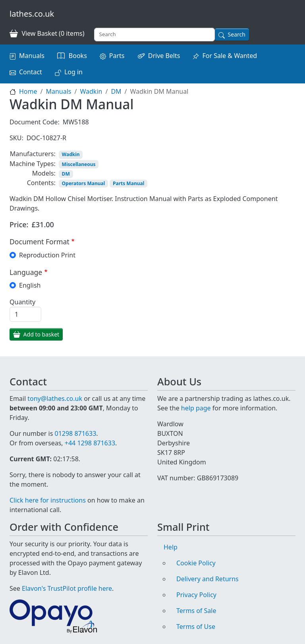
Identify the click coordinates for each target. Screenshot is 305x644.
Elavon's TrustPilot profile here (67, 588)
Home (28, 91)
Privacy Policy (196, 595)
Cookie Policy (196, 563)
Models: (44, 173)
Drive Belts (164, 56)
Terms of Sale (196, 611)
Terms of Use (196, 627)
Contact (31, 72)
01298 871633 (75, 433)
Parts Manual (128, 183)
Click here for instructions (48, 500)
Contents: (41, 183)
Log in (73, 72)
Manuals (32, 56)
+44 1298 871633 (90, 443)
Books (78, 56)
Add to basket (42, 334)
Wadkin (91, 91)
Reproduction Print (47, 255)
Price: (19, 224)
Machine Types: (33, 164)
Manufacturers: (33, 154)
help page (196, 408)
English (30, 285)
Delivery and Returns (208, 579)
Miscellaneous (79, 164)
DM (116, 91)
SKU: (16, 138)
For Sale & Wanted (230, 56)
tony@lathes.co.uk (55, 398)
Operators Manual (84, 183)
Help (171, 547)
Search (237, 34)
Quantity (22, 302)
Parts (117, 56)
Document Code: (35, 122)
